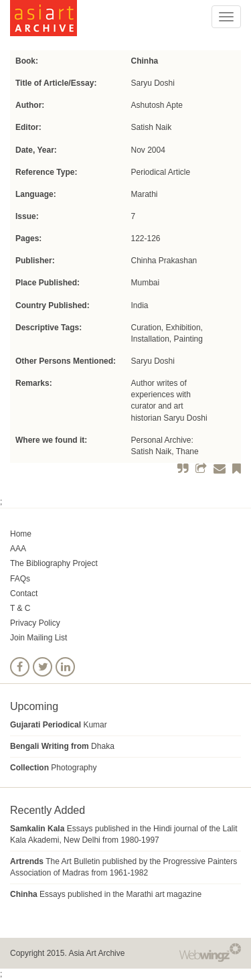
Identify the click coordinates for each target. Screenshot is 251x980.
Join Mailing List (38, 638)
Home (21, 534)
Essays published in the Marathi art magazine (106, 894)
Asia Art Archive (96, 953)
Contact (24, 593)
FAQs (20, 579)
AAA (18, 549)
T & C (20, 608)
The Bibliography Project (54, 563)
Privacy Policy (35, 623)
